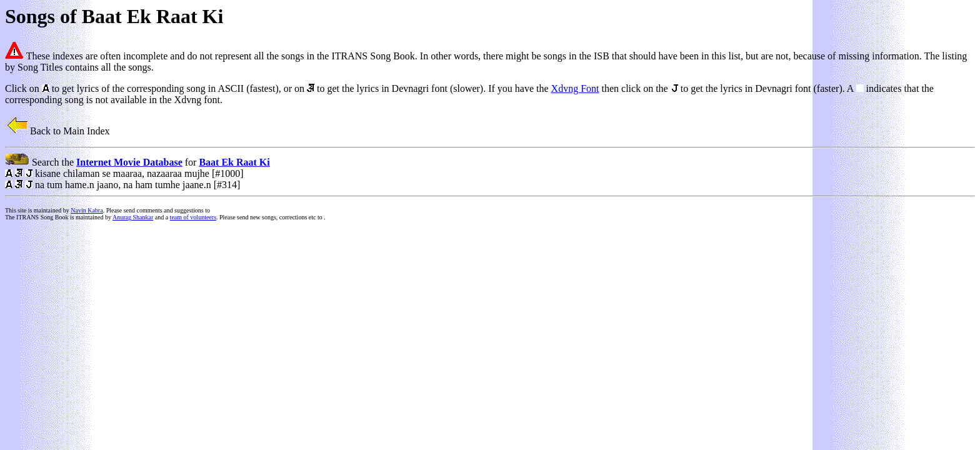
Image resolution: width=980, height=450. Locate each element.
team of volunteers (193, 217)
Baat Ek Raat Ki (234, 162)
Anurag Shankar (133, 217)
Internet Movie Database (129, 162)
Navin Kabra (87, 210)
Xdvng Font (575, 88)
